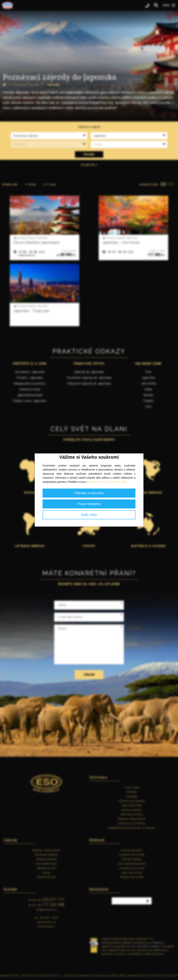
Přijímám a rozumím (89, 493)
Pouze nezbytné (89, 504)
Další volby (89, 515)
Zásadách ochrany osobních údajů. (107, 482)
